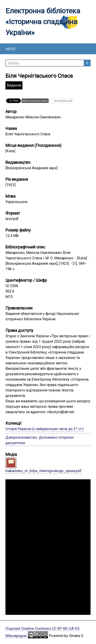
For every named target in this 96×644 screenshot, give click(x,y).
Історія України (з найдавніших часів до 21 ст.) (45, 429)
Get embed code (63, 101)
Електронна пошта (36, 101)
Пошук (87, 63)
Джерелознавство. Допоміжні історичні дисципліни (39, 440)
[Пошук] (48, 63)
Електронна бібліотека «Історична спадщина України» (43, 22)
